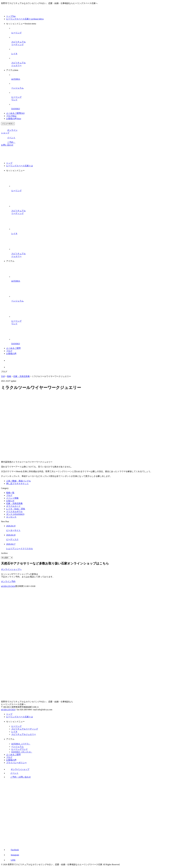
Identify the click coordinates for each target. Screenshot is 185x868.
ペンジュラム (17, 746)
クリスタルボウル (14, 512)
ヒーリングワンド (20, 749)
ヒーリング (16, 726)
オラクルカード (13, 506)
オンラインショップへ (11, 569)
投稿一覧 (10, 493)
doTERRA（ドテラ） (21, 744)
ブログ (11, 116)
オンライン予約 (8, 581)
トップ (11, 16)
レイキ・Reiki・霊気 (16, 509)
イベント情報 (12, 498)
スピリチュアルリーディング (25, 729)
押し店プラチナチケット (17, 484)
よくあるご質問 (15, 113)
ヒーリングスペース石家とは (25, 19)
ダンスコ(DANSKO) (15, 514)
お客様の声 (14, 119)
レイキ (14, 732)
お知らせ (10, 501)
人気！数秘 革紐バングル (18, 481)
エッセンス (11, 517)
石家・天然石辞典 (14, 503)
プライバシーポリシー (16, 763)
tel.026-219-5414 (8, 586)
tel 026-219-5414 (8, 710)
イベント (8, 138)
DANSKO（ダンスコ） (22, 752)
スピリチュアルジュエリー (24, 734)
